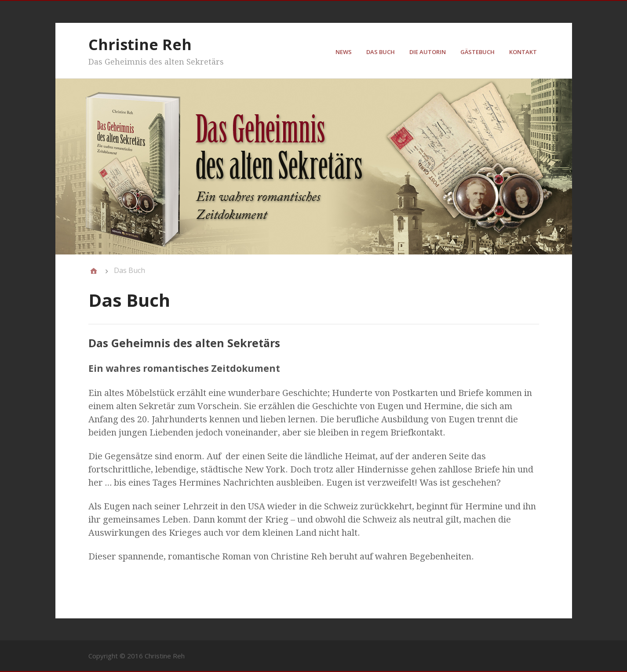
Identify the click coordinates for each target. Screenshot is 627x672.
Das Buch (381, 52)
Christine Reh (140, 44)
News (344, 52)
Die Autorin (428, 52)
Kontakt (523, 52)
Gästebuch (478, 52)
